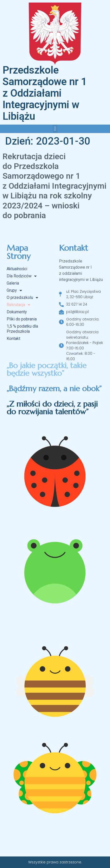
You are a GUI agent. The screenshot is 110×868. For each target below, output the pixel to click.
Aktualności (17, 269)
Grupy (14, 290)
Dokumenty (17, 312)
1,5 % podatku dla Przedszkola (22, 329)
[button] (55, 129)
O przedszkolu (22, 298)
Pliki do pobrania (22, 319)
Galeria (13, 283)
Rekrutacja (18, 305)
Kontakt (13, 339)
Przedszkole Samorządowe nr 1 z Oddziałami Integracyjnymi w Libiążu (45, 93)
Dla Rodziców (22, 276)
